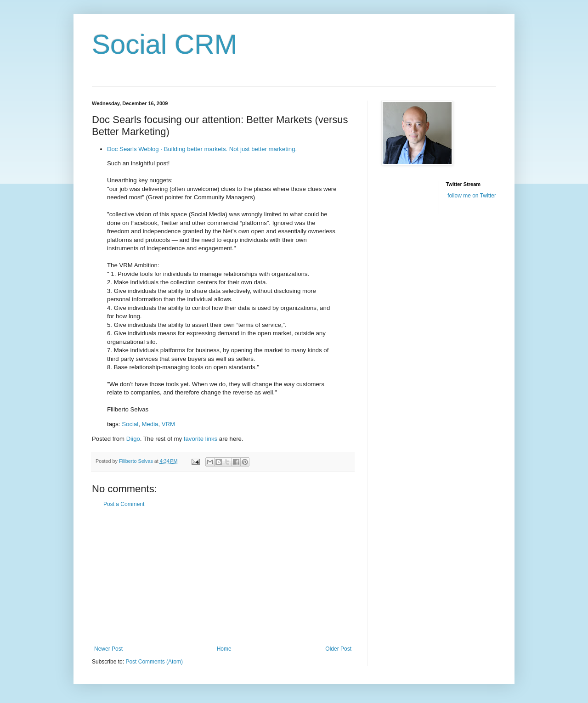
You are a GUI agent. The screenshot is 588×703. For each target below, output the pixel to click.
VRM (168, 424)
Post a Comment (124, 504)
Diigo (133, 439)
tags (113, 424)
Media (150, 424)
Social (130, 424)
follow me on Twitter (472, 196)
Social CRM (165, 44)
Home (224, 649)
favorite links (201, 439)
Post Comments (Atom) (154, 662)
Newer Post (108, 649)
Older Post (338, 649)
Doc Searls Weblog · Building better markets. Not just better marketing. (202, 149)
